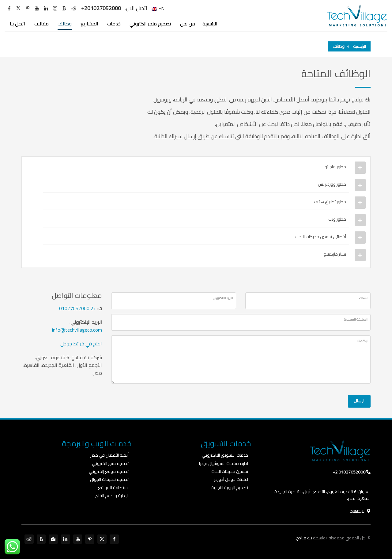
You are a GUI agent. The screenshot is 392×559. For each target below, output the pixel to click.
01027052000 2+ (349, 472)
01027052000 (74, 308)
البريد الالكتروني (223, 298)
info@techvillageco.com (77, 330)
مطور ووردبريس (332, 184)
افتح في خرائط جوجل (81, 344)
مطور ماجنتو (335, 167)
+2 (93, 308)
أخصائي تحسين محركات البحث (321, 237)
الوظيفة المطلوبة (356, 319)
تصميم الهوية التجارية (230, 488)
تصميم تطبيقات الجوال (109, 479)
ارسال (359, 401)
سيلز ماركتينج (335, 254)
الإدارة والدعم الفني (112, 496)
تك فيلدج (304, 538)
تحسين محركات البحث (230, 471)
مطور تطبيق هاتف (330, 202)
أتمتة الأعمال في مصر (109, 455)
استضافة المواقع (113, 488)
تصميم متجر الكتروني (110, 463)
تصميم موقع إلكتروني (109, 471)
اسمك (363, 298)
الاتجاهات (360, 511)
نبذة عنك (362, 341)
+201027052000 (101, 8)
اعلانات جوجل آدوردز (231, 479)
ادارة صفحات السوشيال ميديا (224, 463)
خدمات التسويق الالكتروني (225, 455)
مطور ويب (337, 219)
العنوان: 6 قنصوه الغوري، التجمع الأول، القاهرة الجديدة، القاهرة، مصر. (322, 495)
